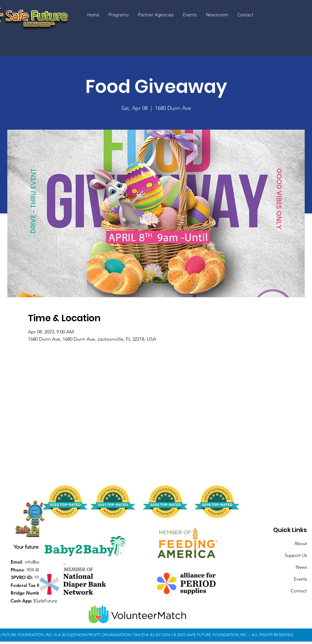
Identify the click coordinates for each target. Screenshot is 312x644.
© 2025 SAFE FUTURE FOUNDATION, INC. (211, 635)
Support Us (296, 555)
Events (300, 579)
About (301, 543)
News (301, 567)
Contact (299, 591)
